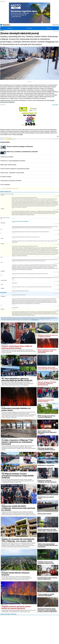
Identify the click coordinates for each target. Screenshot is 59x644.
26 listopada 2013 (13, 195)
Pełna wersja (56, 25)
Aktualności (10, 28)
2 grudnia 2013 (13, 223)
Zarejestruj (36, 320)
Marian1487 (3, 293)
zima (4, 188)
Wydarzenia (30, 28)
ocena (14, 139)
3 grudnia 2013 (13, 219)
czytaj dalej (55, 105)
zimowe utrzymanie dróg (12, 188)
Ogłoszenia (49, 28)
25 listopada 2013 (13, 209)
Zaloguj (33, 320)
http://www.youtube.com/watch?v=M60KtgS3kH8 (20, 221)
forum (4, 139)
